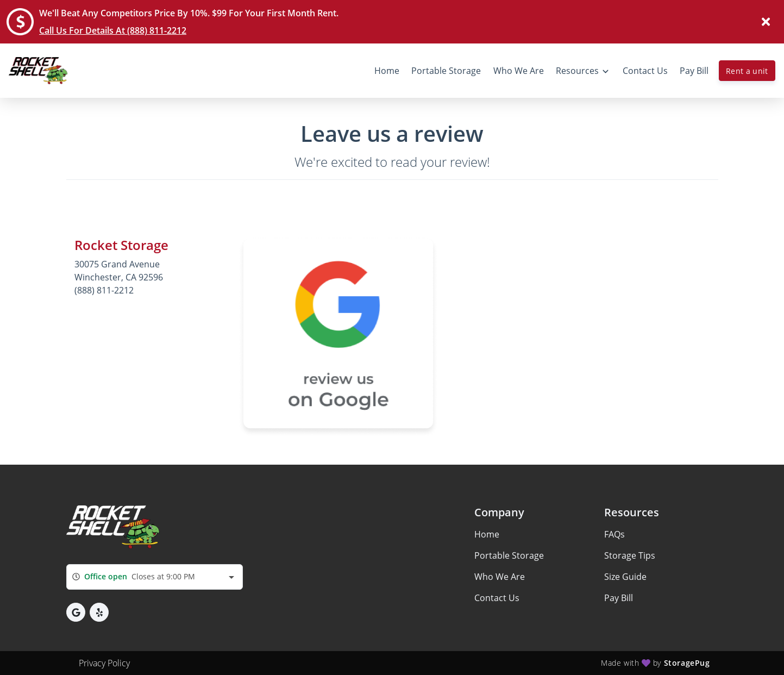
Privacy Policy (104, 663)
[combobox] (155, 577)
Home (487, 534)
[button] (76, 612)
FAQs (614, 534)
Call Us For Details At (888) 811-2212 (113, 30)
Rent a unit (747, 71)
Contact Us (497, 598)
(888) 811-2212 (104, 290)
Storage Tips (630, 555)
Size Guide (625, 577)
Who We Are (500, 577)
